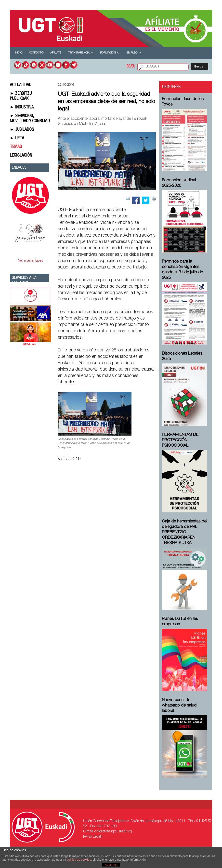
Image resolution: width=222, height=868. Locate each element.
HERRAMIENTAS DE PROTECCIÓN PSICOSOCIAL (180, 440)
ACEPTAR (111, 865)
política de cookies (79, 860)
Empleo (134, 53)
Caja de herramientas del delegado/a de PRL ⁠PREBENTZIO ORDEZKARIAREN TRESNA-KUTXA (184, 532)
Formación (110, 53)
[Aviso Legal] (92, 837)
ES (129, 67)
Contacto (36, 53)
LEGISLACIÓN (21, 156)
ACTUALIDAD (21, 85)
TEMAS (16, 147)
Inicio (18, 53)
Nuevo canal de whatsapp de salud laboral (179, 706)
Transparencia (81, 53)
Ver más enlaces (31, 261)
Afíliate (56, 53)
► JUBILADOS (22, 130)
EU (133, 67)
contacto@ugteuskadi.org (113, 832)
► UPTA (17, 138)
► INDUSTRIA (22, 107)
